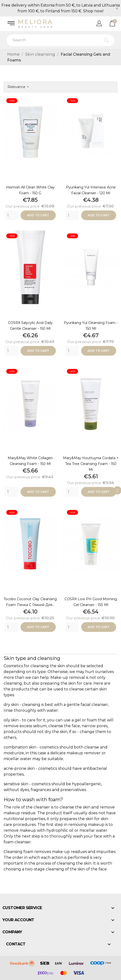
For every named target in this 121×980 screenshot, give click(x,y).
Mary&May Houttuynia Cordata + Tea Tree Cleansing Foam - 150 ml (91, 464)
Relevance (18, 87)
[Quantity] (11, 215)
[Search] (60, 40)
